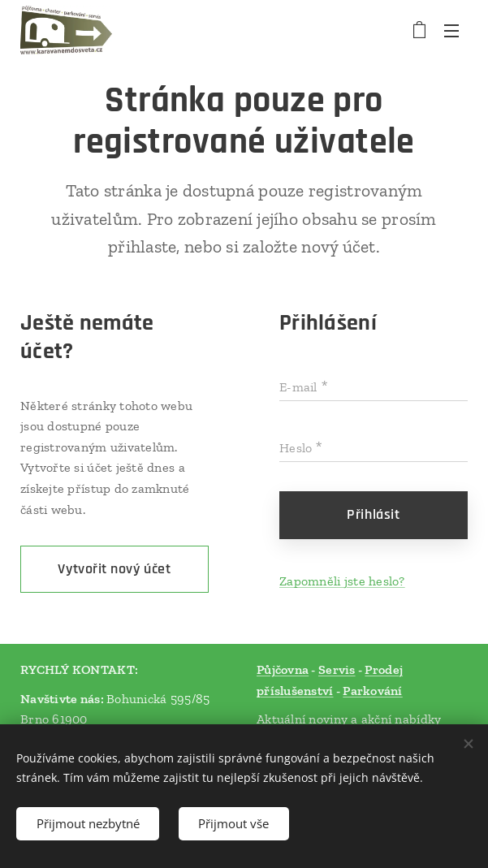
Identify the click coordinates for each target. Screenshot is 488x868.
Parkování (372, 691)
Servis (336, 669)
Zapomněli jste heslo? (342, 580)
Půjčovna (283, 669)
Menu (451, 31)
